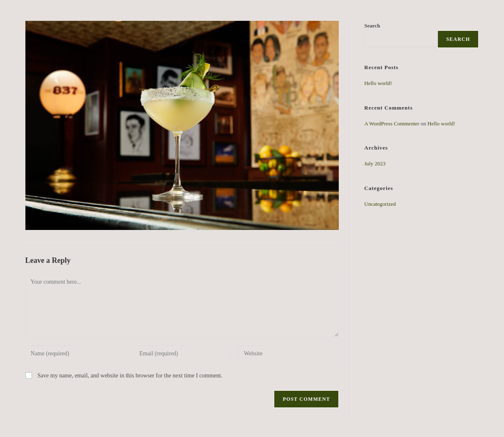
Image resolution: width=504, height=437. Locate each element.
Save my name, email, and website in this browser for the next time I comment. (130, 376)
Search (458, 39)
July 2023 (375, 164)
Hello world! (378, 83)
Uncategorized (380, 204)
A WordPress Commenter (392, 124)
